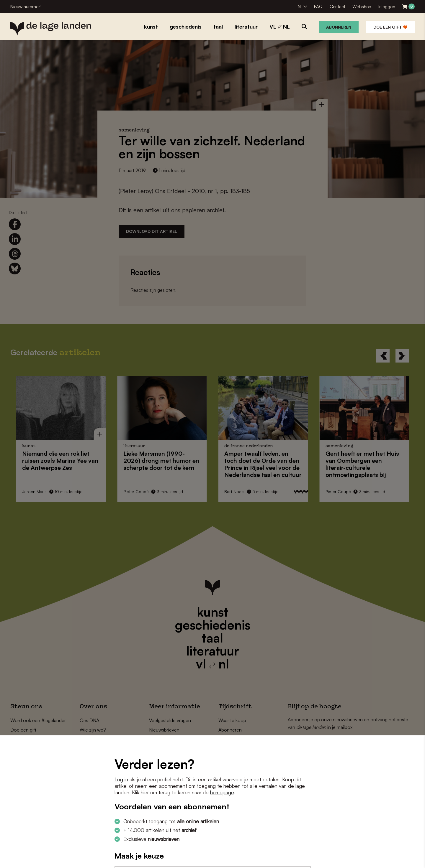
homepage (222, 792)
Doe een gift (390, 27)
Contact (337, 7)
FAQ (318, 7)
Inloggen (387, 7)
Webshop (362, 7)
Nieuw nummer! (26, 7)
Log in (121, 779)
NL (300, 7)
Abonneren (339, 27)
